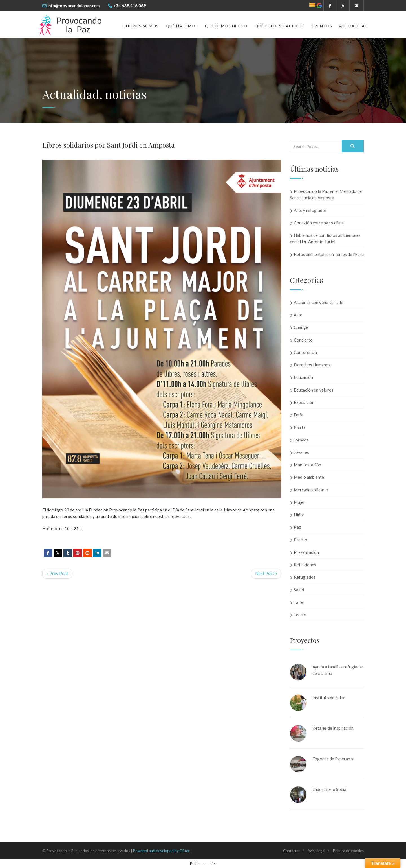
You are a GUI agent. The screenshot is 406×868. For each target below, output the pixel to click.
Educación (303, 377)
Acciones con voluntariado (319, 302)
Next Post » (266, 573)
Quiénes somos (141, 26)
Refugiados (305, 577)
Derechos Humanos (312, 365)
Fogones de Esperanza (333, 759)
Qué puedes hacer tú (280, 26)
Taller (299, 602)
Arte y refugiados (310, 210)
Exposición (304, 402)
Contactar (291, 851)
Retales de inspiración (333, 728)
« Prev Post (57, 573)
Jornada (301, 440)
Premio (301, 540)
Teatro (300, 615)
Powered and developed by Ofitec (161, 851)
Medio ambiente (309, 477)
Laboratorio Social (330, 789)
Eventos (322, 26)
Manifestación (307, 465)
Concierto (303, 340)
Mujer (299, 502)
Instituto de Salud (329, 698)
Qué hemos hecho (226, 26)
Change (301, 327)
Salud (299, 590)
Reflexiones (305, 565)
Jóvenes (301, 452)
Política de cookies (348, 851)
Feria (299, 415)
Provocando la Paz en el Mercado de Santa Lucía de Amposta (326, 194)
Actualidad (354, 26)
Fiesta (300, 427)
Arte (298, 315)
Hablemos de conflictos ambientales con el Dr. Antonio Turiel (325, 238)
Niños (299, 515)
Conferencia (305, 352)
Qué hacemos (182, 26)
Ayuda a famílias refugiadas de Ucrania (338, 670)
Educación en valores (314, 390)
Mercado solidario (311, 490)
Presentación (306, 552)
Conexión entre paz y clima (319, 223)
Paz (297, 527)
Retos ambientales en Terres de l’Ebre (329, 254)
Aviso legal (316, 851)
